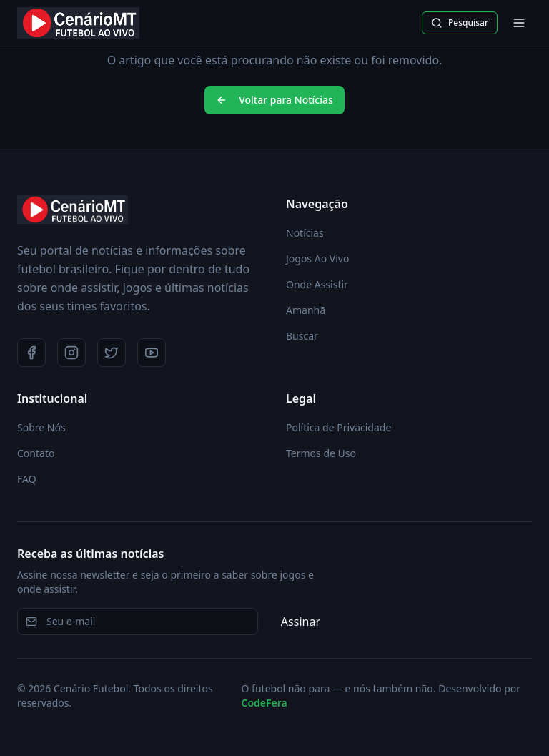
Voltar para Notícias (274, 100)
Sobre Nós (41, 427)
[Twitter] (112, 353)
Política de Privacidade (338, 427)
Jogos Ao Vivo (317, 259)
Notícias (305, 233)
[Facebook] (31, 353)
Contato (36, 453)
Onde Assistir (317, 284)
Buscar (302, 336)
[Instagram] (71, 353)
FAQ (27, 479)
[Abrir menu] (519, 23)
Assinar (301, 622)
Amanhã (306, 310)
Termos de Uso (321, 453)
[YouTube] (152, 353)
